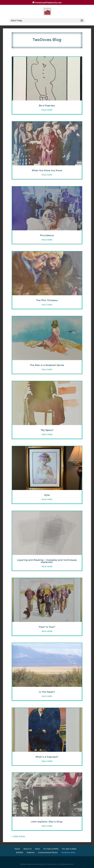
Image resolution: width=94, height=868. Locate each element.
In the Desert (47, 692)
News (38, 849)
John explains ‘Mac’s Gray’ (47, 822)
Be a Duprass (47, 105)
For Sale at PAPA (51, 849)
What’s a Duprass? (47, 757)
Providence (47, 235)
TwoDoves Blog (68, 852)
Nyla (47, 495)
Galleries (31, 852)
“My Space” (47, 430)
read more (47, 110)
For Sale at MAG (69, 849)
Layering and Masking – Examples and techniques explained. (47, 561)
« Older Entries (18, 836)
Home (17, 849)
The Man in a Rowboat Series (47, 365)
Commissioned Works (48, 852)
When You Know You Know (47, 170)
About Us (27, 849)
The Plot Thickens (47, 300)
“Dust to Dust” (47, 627)
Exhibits (20, 852)
